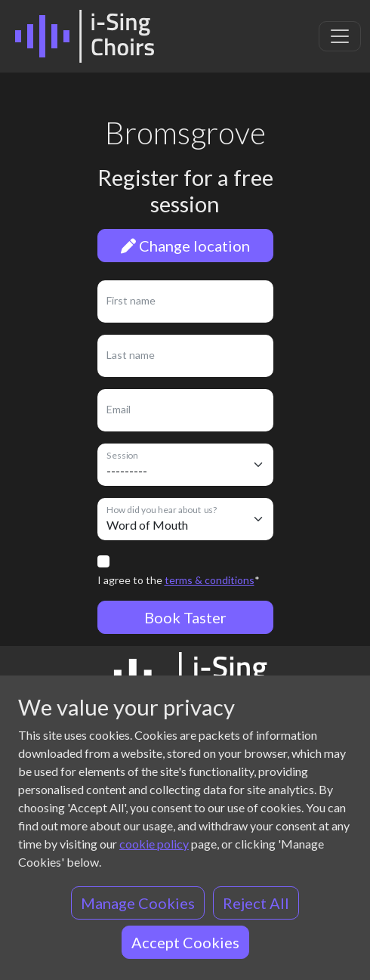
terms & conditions (210, 580)
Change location (185, 246)
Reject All (256, 903)
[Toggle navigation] (340, 36)
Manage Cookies (138, 903)
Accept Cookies (185, 942)
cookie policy (154, 844)
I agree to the (179, 580)
